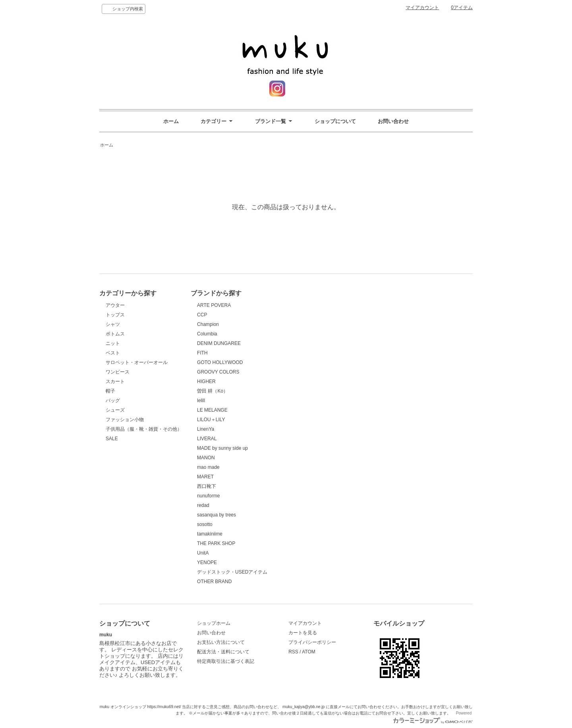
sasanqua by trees (216, 515)
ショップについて (335, 121)
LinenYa (206, 429)
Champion (208, 324)
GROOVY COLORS (218, 372)
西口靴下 (207, 486)
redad (203, 505)
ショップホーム (214, 623)
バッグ (113, 401)
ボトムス (115, 334)
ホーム (171, 121)
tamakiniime (210, 534)
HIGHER (206, 381)
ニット (113, 343)
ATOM (309, 652)
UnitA (203, 553)
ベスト (113, 353)
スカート (115, 381)
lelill (201, 401)
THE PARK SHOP (216, 543)
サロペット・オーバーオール (137, 362)
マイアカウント (422, 8)
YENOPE (207, 562)
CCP (202, 315)
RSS (293, 652)
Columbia (207, 334)
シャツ (113, 324)
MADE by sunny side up (222, 448)
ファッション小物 (125, 420)
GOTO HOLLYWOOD (220, 362)
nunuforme (208, 496)
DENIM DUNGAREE (219, 343)
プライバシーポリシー (312, 642)
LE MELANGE (212, 410)
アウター (115, 305)
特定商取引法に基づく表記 (226, 661)
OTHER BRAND (214, 582)
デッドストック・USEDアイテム (232, 572)
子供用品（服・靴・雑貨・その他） (144, 429)
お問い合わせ (393, 121)
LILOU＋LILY (211, 420)
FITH (202, 353)
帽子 (110, 391)
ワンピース (118, 372)
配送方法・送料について (223, 652)
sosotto (205, 524)
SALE (112, 439)
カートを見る (303, 633)
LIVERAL (207, 439)
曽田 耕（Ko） (213, 391)
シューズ (115, 410)
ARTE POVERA (214, 305)
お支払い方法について (221, 642)
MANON (206, 458)
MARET (205, 477)
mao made (208, 467)
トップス (115, 315)
